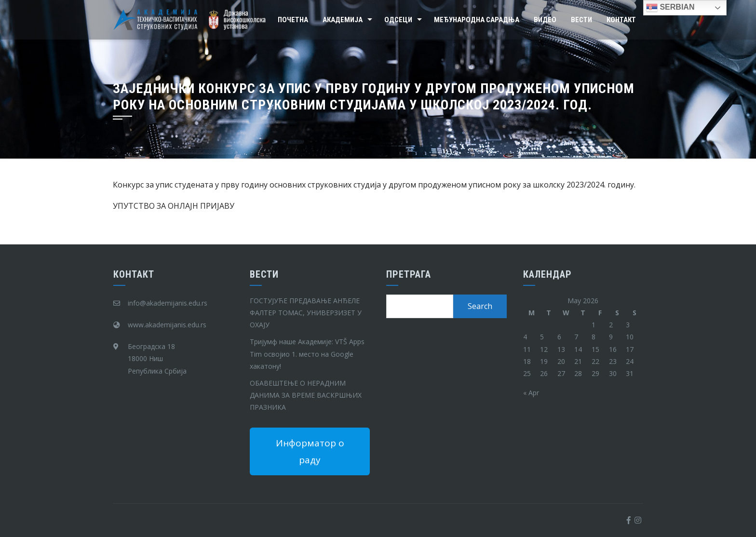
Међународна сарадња (477, 20)
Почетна (293, 20)
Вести (581, 20)
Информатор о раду (310, 451)
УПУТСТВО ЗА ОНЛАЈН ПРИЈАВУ (174, 206)
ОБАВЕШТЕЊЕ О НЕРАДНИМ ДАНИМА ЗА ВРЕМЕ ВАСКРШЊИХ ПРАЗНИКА (306, 395)
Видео (545, 20)
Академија (343, 20)
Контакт (621, 20)
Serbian (670, 8)
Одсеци (398, 20)
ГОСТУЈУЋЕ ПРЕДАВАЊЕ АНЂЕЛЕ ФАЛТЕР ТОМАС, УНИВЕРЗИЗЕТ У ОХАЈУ (306, 313)
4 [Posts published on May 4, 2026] (525, 337)
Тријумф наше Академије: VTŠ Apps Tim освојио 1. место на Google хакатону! (307, 354)
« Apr (531, 393)
